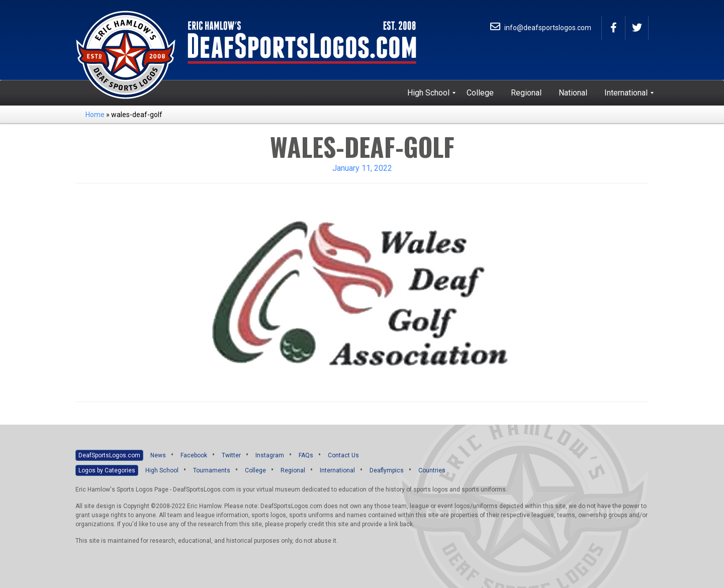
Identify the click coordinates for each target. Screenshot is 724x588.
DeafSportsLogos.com (109, 455)
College (255, 470)
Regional (293, 470)
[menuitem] (428, 93)
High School (162, 470)
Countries (432, 470)
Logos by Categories (107, 470)
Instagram (270, 455)
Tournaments (212, 470)
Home (95, 115)
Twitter (231, 455)
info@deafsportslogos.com (541, 28)
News (158, 455)
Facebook (194, 455)
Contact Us (343, 455)
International (337, 470)
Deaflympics (387, 470)
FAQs (306, 455)
